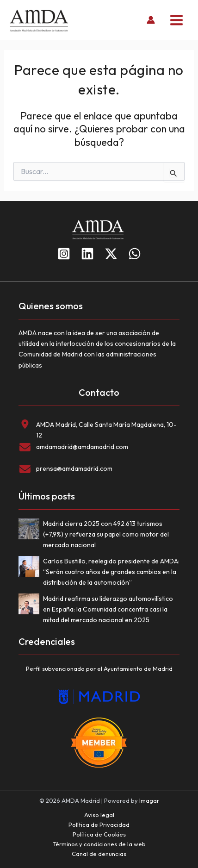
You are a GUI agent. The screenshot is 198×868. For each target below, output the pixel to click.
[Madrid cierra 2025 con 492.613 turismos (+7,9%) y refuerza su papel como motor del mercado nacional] (31, 531)
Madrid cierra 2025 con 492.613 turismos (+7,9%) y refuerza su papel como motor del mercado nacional (106, 534)
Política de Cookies (99, 834)
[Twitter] (111, 254)
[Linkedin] (87, 254)
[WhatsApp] (135, 254)
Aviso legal (99, 815)
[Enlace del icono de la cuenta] (151, 20)
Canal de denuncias (99, 854)
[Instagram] (64, 254)
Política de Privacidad (99, 824)
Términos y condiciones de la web (99, 844)
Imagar (149, 800)
